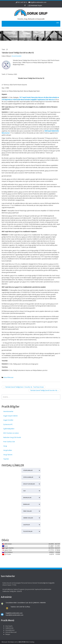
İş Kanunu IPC (8, 424)
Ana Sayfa (8, 626)
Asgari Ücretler (8, 420)
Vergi (5, 446)
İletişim (6, 634)
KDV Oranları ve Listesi (11, 433)
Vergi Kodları (8, 450)
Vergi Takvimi (8, 455)
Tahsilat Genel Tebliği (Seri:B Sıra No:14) (44, 390)
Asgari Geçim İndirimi (10, 416)
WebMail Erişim (35, 5)
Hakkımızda (8, 628)
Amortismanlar (8, 411)
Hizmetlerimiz (9, 630)
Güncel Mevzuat (8, 377)
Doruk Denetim (17, 56)
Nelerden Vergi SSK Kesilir (12, 437)
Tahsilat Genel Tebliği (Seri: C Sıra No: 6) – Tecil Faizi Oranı (24, 387)
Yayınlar (6, 459)
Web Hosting (30, 642)
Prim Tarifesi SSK (9, 442)
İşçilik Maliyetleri (9, 429)
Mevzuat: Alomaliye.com (9, 642)
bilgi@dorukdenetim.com (38, 2)
